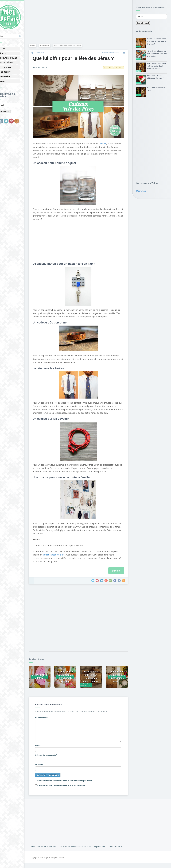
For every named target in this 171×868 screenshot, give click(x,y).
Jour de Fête (11, 77)
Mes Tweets (141, 191)
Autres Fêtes (52, 46)
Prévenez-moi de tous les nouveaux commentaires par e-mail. (73, 783)
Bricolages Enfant (15, 58)
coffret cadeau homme (67, 560)
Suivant (115, 576)
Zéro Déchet (11, 72)
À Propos (10, 81)
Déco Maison (12, 67)
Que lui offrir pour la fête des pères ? (81, 59)
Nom (46, 748)
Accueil (9, 49)
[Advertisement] (82, 21)
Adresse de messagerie (54, 758)
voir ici (110, 138)
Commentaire (49, 721)
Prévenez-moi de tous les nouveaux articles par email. (69, 788)
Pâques (9, 53)
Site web (47, 767)
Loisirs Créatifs (13, 63)
